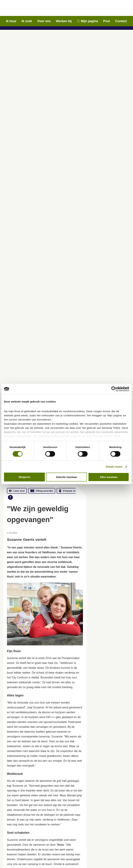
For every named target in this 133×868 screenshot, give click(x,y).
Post (107, 21)
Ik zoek (27, 21)
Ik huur (11, 21)
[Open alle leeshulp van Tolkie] (10, 497)
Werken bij (64, 21)
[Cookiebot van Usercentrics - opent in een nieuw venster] (114, 389)
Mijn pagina (89, 21)
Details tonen (114, 467)
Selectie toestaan (67, 477)
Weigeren (24, 477)
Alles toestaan (109, 477)
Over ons (44, 21)
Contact (121, 21)
